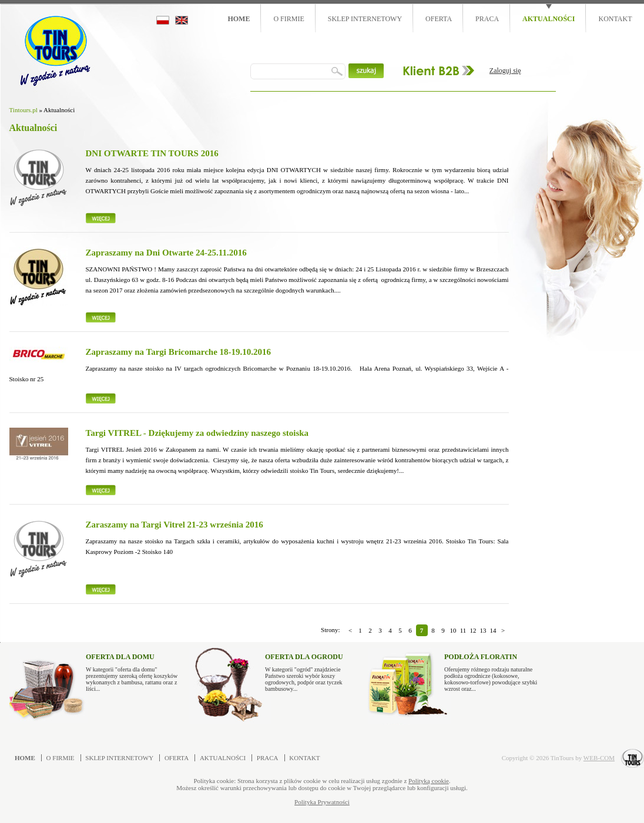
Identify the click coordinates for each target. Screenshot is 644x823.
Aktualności (549, 19)
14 (493, 630)
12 (473, 630)
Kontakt (615, 19)
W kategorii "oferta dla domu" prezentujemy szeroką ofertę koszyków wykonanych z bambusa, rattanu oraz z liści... (133, 670)
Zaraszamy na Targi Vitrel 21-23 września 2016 (175, 525)
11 (463, 630)
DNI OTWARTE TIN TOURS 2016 (152, 153)
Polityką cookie (429, 781)
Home (239, 19)
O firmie (289, 19)
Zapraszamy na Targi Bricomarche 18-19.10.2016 (179, 352)
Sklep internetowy (365, 19)
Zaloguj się (505, 70)
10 (453, 630)
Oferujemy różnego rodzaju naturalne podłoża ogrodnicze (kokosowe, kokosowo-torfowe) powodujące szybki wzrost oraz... (491, 670)
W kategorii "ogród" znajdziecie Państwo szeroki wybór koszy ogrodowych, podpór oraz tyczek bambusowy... (312, 670)
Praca (487, 19)
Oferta (439, 19)
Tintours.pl (24, 110)
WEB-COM (599, 758)
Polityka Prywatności (322, 802)
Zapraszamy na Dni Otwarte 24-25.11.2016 (166, 253)
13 (483, 630)
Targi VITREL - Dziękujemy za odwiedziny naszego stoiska (197, 433)
